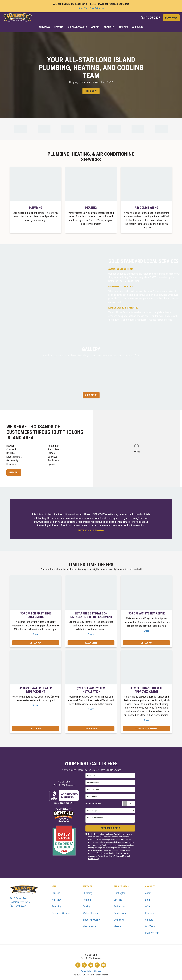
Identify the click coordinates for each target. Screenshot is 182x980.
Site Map (98, 971)
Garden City (12, 460)
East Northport (14, 457)
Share (36, 634)
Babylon (10, 446)
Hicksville (11, 464)
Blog (147, 900)
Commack (11, 449)
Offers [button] (95, 27)
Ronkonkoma (54, 449)
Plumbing (88, 893)
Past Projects (152, 933)
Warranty (56, 900)
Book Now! (171, 18)
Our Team (150, 926)
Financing (57, 906)
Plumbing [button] (44, 27)
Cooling (87, 906)
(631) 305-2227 (29, 902)
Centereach (120, 913)
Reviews (149, 913)
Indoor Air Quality (92, 920)
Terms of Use (121, 856)
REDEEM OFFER (91, 643)
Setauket (52, 457)
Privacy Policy (94, 859)
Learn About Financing (146, 729)
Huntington (53, 446)
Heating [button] (59, 27)
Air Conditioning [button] (77, 27)
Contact (56, 893)
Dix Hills (11, 453)
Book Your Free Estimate (91, 8)
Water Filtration (91, 913)
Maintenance (89, 926)
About (148, 893)
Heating (87, 900)
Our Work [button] (138, 27)
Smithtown (53, 460)
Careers (149, 920)
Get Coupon (36, 643)
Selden (51, 453)
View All (14, 472)
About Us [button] (109, 27)
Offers (149, 906)
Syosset (52, 464)
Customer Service (61, 913)
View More (91, 395)
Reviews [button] (123, 27)
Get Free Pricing (110, 828)
